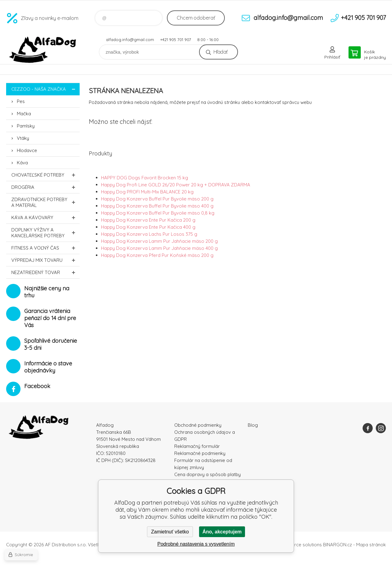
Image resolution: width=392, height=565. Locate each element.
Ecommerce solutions (299, 545)
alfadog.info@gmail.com (130, 40)
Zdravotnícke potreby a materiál (45, 202)
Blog (253, 425)
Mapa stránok (371, 545)
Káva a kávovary (45, 218)
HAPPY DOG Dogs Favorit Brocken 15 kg (145, 178)
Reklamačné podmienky (200, 453)
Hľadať (220, 52)
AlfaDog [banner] (43, 50)
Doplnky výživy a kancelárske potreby (45, 233)
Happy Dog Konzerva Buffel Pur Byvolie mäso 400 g (157, 206)
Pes (21, 101)
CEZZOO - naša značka (45, 89)
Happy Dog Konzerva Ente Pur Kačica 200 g (148, 220)
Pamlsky (26, 126)
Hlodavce (27, 150)
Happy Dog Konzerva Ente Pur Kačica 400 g (148, 227)
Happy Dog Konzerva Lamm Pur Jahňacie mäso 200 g (159, 241)
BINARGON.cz (337, 545)
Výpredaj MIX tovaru (45, 260)
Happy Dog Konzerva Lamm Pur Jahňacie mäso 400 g (159, 248)
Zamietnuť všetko (170, 532)
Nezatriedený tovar (45, 272)
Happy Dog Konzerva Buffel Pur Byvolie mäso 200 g (157, 199)
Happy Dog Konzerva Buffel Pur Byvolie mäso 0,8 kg (158, 213)
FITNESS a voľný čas (45, 248)
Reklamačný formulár (197, 446)
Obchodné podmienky (198, 425)
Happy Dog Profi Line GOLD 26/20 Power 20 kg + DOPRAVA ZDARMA (176, 185)
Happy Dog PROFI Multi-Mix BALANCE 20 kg (147, 192)
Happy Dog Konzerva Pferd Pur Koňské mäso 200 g (157, 255)
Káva (22, 163)
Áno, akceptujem (222, 532)
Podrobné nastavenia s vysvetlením (196, 544)
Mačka (24, 114)
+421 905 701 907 (176, 40)
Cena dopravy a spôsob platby (207, 474)
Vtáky (23, 138)
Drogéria (45, 187)
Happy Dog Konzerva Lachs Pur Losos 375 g (149, 234)
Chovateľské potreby (45, 175)
